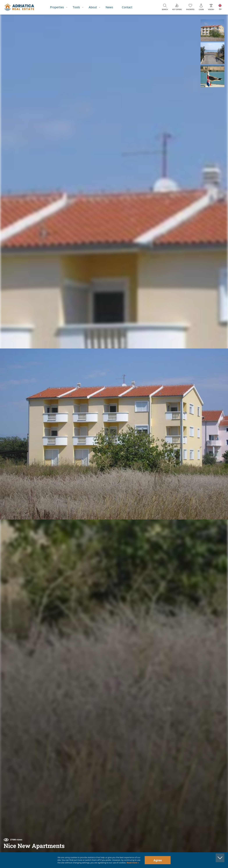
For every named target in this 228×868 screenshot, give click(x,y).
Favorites (190, 9)
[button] (212, 30)
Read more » (132, 863)
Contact (127, 7)
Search (165, 9)
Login (201, 9)
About (93, 7)
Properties (57, 7)
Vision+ (211, 9)
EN (220, 9)
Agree (158, 860)
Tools (76, 7)
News (109, 7)
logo (19, 7)
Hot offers (177, 9)
